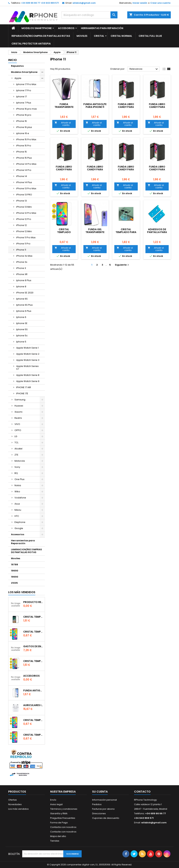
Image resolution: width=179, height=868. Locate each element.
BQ (16, 473)
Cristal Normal (121, 36)
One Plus (19, 479)
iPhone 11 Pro (23, 244)
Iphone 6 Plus (24, 311)
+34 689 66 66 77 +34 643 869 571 (40, 3)
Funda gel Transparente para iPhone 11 (95, 232)
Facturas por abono (103, 809)
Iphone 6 (21, 317)
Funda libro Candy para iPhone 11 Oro (95, 169)
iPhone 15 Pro (24, 146)
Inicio (12, 60)
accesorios (31, 676)
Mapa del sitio (58, 836)
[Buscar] (89, 15)
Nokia (18, 485)
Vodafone (20, 498)
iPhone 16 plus (24, 127)
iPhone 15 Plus (24, 158)
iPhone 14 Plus (24, 182)
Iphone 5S (22, 329)
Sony (17, 467)
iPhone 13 (22, 201)
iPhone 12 (22, 225)
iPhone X (21, 268)
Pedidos (97, 804)
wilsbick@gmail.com (84, 3)
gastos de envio (33, 646)
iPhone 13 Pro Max (26, 188)
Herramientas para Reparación (102, 28)
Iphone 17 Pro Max (26, 84)
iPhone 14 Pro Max (26, 164)
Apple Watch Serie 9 (28, 381)
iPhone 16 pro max (26, 109)
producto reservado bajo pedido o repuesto (33, 602)
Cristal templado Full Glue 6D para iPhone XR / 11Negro (33, 661)
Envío (53, 800)
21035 (14, 583)
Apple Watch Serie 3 (28, 360)
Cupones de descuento (106, 818)
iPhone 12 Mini (24, 231)
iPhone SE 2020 (25, 293)
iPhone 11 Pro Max (26, 237)
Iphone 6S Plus (24, 305)
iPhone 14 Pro (24, 170)
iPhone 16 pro (24, 115)
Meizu (18, 510)
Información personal (104, 800)
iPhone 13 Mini (24, 207)
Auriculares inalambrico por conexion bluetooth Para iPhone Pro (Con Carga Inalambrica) (33, 705)
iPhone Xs (22, 262)
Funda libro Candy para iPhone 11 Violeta (126, 107)
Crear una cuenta (160, 3)
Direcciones (99, 813)
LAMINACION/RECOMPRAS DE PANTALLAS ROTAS (26, 551)
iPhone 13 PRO (24, 195)
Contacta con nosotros (63, 827)
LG (16, 436)
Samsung (20, 400)
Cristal (99, 36)
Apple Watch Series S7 (27, 368)
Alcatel (18, 449)
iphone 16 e (23, 133)
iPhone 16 (22, 121)
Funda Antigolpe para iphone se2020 (33, 690)
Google (19, 528)
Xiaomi (18, 412)
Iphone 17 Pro (24, 90)
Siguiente (122, 265)
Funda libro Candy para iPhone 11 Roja (64, 169)
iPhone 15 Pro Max (26, 139)
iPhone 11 (21, 250)
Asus (17, 504)
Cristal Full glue (150, 36)
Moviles (82, 36)
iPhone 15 (22, 152)
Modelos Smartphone (37, 28)
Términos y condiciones (64, 809)
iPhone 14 (22, 176)
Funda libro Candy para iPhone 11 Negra (126, 169)
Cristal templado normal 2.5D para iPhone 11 (33, 735)
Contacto (142, 792)
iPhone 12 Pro (24, 219)
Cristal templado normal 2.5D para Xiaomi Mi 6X (33, 632)
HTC (17, 516)
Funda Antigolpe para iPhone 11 (95, 106)
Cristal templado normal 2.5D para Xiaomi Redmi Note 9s (33, 720)
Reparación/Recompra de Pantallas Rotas (41, 36)
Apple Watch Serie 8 (28, 375)
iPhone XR (22, 274)
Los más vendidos (22, 592)
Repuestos (17, 66)
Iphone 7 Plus (24, 103)
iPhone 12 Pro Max (26, 213)
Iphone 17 (22, 97)
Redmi (18, 418)
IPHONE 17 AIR (24, 387)
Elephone (20, 522)
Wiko (17, 492)
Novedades (15, 804)
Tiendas (55, 841)
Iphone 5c (22, 336)
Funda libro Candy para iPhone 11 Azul (157, 169)
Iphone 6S (22, 299)
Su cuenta (100, 792)
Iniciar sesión (140, 3)
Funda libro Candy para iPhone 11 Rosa (157, 107)
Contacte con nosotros (63, 832)
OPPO (18, 430)
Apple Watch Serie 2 (28, 354)
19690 (15, 571)
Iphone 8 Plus (24, 280)
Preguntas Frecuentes (63, 818)
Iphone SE (22, 323)
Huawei (19, 406)
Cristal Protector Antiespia (31, 44)
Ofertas (12, 800)
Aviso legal (56, 804)
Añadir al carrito (63, 124)
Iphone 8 (21, 287)
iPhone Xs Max (24, 256)
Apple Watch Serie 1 (27, 348)
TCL (16, 442)
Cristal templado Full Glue (33, 617)
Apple (18, 78)
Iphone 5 (21, 342)
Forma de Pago (59, 823)
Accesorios (66, 28)
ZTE (16, 455)
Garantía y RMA (59, 813)
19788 (15, 565)
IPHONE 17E (22, 393)
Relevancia (144, 69)
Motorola (20, 461)
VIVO (17, 424)
